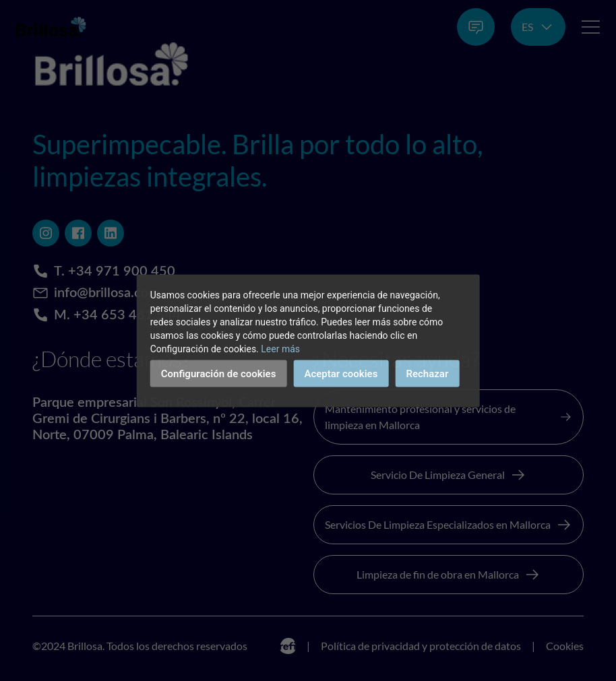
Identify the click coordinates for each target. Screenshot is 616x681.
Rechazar (427, 373)
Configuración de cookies (219, 373)
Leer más (280, 348)
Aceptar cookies (341, 373)
